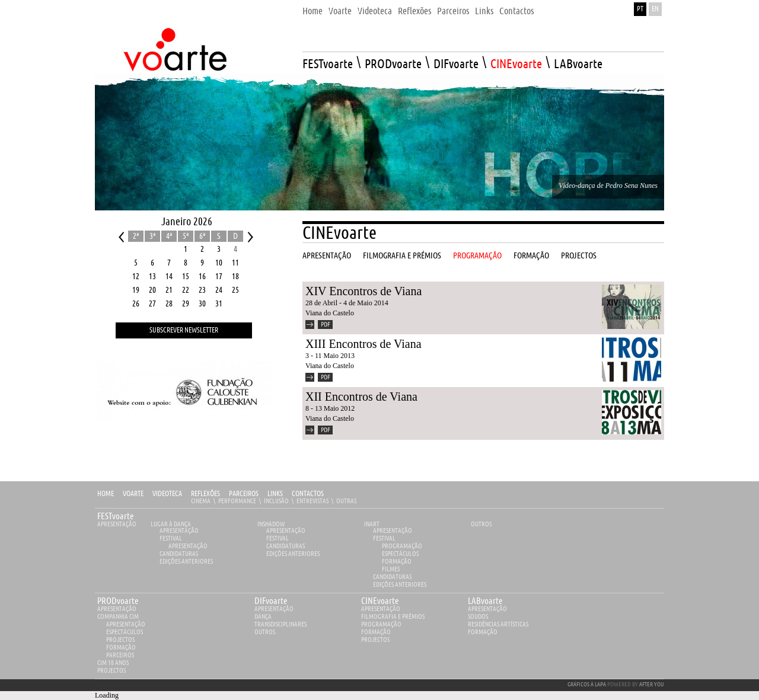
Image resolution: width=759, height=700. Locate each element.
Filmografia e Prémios (393, 617)
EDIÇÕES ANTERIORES (186, 562)
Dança (263, 617)
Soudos (478, 617)
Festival (171, 538)
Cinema (201, 501)
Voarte (133, 494)
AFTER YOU (651, 685)
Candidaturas (179, 554)
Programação (402, 546)
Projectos (120, 640)
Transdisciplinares (280, 624)
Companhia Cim (118, 617)
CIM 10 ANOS (113, 663)
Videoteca (167, 494)
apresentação (117, 609)
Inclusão (276, 501)
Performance (237, 501)
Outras (346, 501)
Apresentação (117, 524)
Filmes (391, 569)
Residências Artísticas (498, 624)
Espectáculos (400, 554)
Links (275, 494)
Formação (397, 562)
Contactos (308, 494)
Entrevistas (312, 501)
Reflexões (205, 494)
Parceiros (244, 494)
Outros (481, 524)
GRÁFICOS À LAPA (587, 685)
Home (106, 494)
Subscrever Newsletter (184, 330)
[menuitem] (312, 8)
